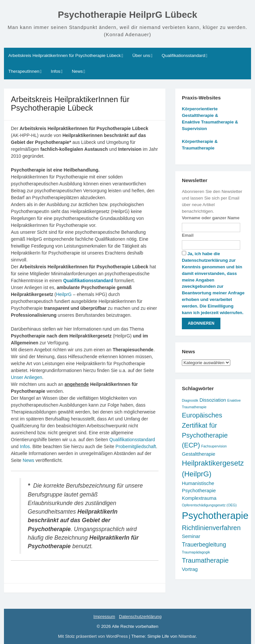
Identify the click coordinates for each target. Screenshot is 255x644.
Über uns (141, 55)
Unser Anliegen (27, 377)
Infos (56, 71)
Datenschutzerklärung (140, 617)
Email (188, 235)
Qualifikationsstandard (184, 55)
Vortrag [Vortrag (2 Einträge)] (190, 569)
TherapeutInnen (24, 71)
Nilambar (187, 636)
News (77, 71)
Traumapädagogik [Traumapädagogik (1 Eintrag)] (196, 552)
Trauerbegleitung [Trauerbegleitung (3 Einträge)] (204, 545)
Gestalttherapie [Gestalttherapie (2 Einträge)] (199, 454)
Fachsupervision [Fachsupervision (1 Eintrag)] (214, 446)
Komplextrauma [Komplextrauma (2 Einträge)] (199, 498)
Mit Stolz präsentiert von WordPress (94, 636)
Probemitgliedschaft (136, 446)
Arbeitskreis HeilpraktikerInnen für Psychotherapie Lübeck (64, 55)
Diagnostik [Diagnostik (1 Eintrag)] (190, 400)
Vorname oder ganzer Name (211, 218)
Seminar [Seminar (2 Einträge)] (191, 536)
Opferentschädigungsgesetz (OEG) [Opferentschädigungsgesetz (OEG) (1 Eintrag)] (209, 505)
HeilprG (64, 294)
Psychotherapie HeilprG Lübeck (127, 15)
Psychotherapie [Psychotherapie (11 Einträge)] (215, 515)
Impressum (104, 617)
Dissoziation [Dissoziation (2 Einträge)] (213, 400)
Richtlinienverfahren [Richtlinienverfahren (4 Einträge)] (211, 528)
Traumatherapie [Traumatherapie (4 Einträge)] (205, 560)
